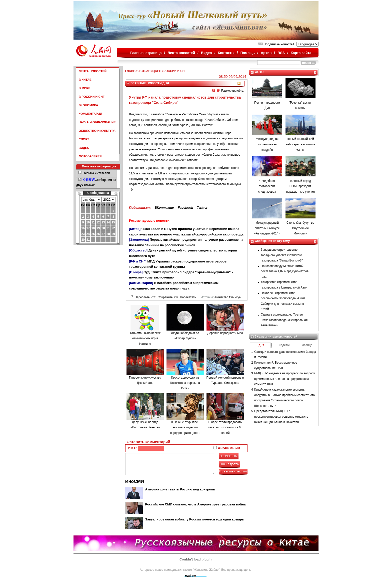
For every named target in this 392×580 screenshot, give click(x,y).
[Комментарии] (141, 283)
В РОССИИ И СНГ (92, 97)
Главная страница (146, 53)
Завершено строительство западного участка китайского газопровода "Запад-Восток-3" (282, 255)
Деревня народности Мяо (225, 333)
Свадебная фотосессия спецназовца (267, 186)
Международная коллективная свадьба (267, 144)
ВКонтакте (164, 208)
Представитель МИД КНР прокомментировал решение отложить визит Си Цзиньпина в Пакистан (281, 416)
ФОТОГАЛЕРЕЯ (90, 156)
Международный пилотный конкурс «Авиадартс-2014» (267, 228)
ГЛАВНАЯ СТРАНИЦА (141, 71)
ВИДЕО (84, 148)
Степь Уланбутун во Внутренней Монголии (300, 228)
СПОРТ (84, 139)
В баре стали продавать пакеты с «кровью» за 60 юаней (225, 427)
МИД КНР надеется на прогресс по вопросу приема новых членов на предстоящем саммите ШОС (284, 379)
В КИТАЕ (85, 80)
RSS (281, 53)
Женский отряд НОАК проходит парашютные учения (300, 186)
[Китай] (135, 229)
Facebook (185, 208)
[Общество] (138, 250)
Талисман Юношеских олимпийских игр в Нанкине (145, 338)
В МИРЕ (85, 88)
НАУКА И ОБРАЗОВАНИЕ (97, 122)
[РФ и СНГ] (138, 261)
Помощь (247, 53)
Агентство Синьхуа (227, 297)
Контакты (226, 53)
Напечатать (185, 297)
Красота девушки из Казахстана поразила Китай (185, 383)
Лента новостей (181, 53)
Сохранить (162, 297)
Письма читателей (96, 173)
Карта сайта (301, 53)
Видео (206, 53)
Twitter (202, 208)
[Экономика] (139, 240)
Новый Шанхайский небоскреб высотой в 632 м (300, 144)
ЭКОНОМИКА (88, 105)
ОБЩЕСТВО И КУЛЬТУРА (97, 131)
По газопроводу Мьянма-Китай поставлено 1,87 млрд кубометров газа (285, 271)
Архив (266, 53)
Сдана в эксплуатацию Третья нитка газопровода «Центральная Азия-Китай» (284, 320)
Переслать (139, 297)
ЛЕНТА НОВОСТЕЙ (93, 71)
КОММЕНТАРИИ (90, 114)
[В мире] (136, 272)
